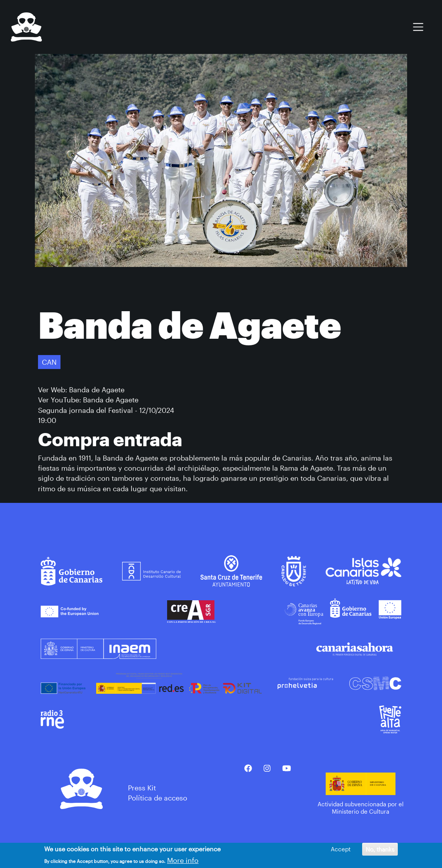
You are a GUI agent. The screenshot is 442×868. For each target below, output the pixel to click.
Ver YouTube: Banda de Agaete (88, 400)
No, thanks (380, 849)
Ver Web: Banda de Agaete (81, 390)
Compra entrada (110, 439)
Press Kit (142, 788)
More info (183, 861)
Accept (341, 849)
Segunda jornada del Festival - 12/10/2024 (106, 410)
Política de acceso (158, 798)
